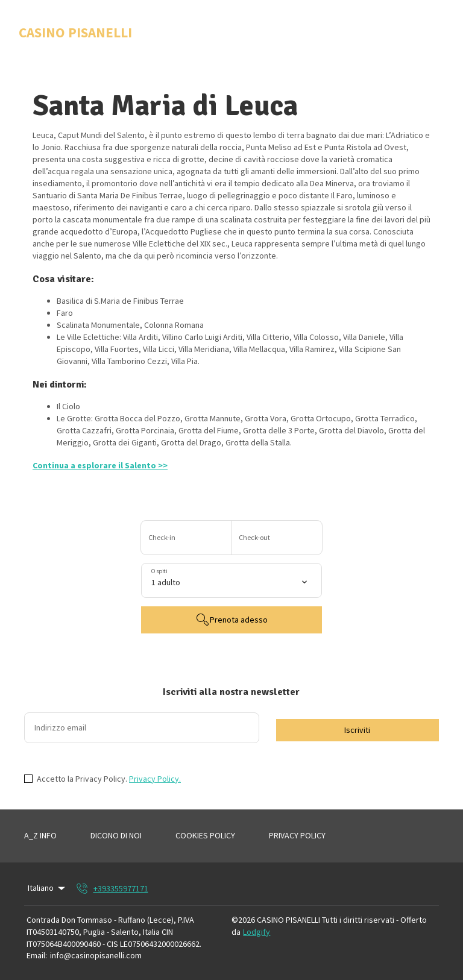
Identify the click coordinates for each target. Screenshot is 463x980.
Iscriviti (357, 730)
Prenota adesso (231, 620)
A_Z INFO (40, 835)
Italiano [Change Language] (47, 888)
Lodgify (257, 932)
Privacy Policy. (155, 779)
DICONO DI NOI (116, 835)
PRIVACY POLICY (297, 835)
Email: (37, 955)
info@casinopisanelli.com (96, 955)
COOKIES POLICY (205, 835)
